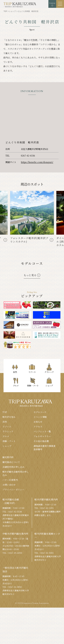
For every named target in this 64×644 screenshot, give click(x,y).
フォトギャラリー (42, 436)
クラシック (8, 431)
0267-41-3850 (15, 587)
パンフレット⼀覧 (42, 431)
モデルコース (40, 412)
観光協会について (11, 462)
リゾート (7, 427)
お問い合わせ (9, 485)
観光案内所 (8, 457)
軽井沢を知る (9, 417)
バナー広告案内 (10, 480)
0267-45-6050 (15, 553)
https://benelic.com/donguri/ (37, 162)
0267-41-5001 (47, 553)
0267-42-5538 (15, 512)
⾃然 (5, 422)
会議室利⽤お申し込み (13, 467)
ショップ (7, 446)
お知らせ (38, 422)
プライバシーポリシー (13, 490)
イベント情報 (40, 417)
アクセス (38, 427)
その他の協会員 (41, 441)
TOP (5, 412)
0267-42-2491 (47, 508)
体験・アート (9, 441)
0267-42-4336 (28, 156)
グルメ (6, 436)
